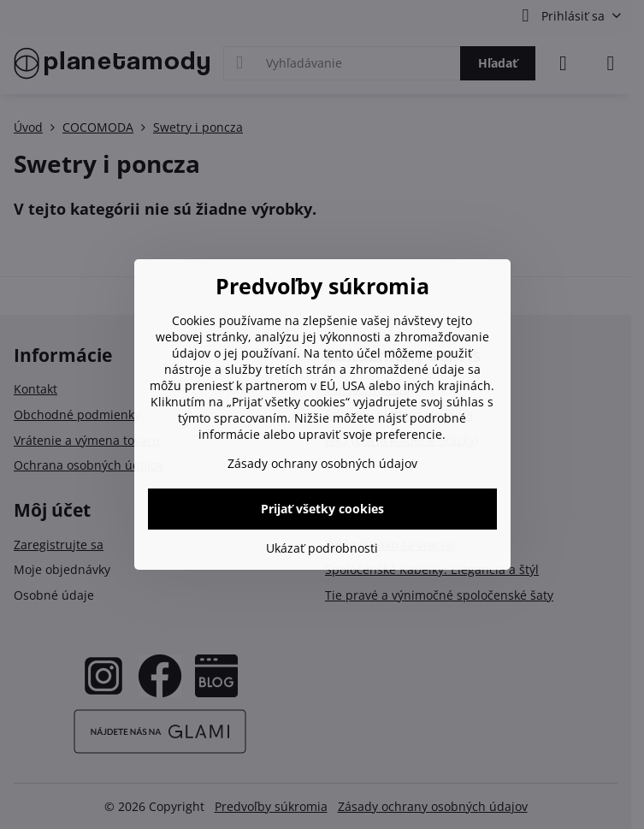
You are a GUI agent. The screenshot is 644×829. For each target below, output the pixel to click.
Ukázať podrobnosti (322, 548)
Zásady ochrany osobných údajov (322, 463)
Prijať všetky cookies (322, 509)
